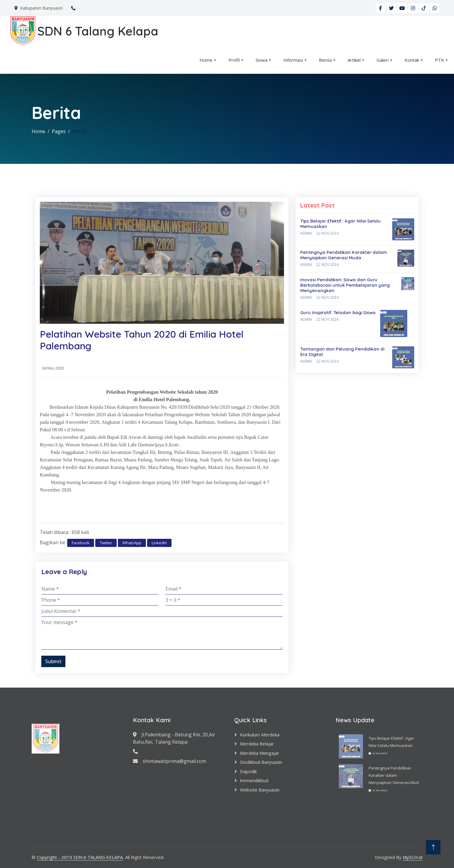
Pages (59, 131)
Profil (234, 60)
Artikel (354, 60)
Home (206, 60)
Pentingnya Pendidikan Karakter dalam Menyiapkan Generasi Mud (394, 775)
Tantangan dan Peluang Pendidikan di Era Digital (342, 352)
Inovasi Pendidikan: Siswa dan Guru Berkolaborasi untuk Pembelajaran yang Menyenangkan (345, 285)
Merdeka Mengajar (260, 753)
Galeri (383, 60)
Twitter (106, 543)
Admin (306, 233)
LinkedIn (159, 543)
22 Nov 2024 (327, 233)
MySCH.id (413, 857)
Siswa (262, 60)
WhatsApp (132, 543)
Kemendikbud (254, 780)
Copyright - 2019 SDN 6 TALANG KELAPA (80, 857)
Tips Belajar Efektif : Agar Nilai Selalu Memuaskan (340, 224)
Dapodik (248, 771)
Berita (325, 60)
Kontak (412, 60)
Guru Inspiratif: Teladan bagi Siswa (338, 312)
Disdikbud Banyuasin (261, 762)
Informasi (293, 60)
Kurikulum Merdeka (260, 735)
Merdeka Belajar (257, 744)
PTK (440, 60)
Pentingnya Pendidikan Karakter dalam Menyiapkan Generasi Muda (344, 255)
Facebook (81, 543)
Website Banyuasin (260, 790)
